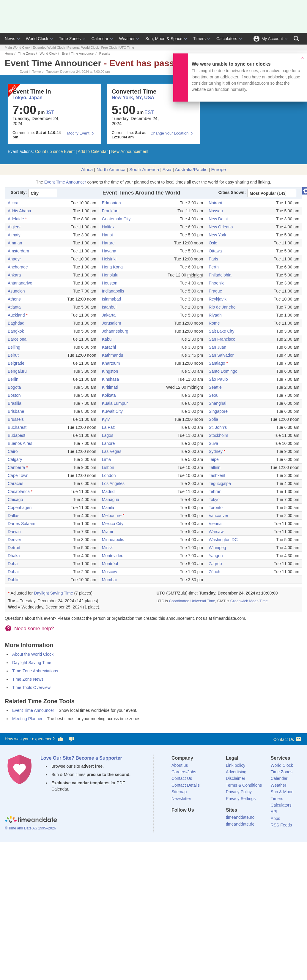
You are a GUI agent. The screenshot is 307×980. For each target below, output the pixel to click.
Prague (215, 291)
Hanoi (107, 235)
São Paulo (218, 379)
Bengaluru (17, 371)
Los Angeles (113, 483)
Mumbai (109, 580)
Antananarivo (20, 283)
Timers (199, 39)
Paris (213, 259)
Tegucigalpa (220, 483)
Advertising (236, 772)
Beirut (13, 355)
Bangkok (16, 331)
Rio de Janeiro (222, 307)
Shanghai (217, 403)
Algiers (14, 227)
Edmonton (111, 203)
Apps (275, 818)
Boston (14, 395)
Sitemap (179, 792)
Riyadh (215, 315)
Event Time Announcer (78, 53)
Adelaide (16, 219)
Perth (214, 267)
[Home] (31, 820)
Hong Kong (112, 267)
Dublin (14, 580)
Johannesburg (115, 331)
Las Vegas (112, 451)
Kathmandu (113, 355)
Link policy (236, 765)
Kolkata (109, 395)
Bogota (14, 387)
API (274, 812)
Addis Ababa (19, 211)
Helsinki (109, 259)
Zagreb (215, 564)
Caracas (15, 483)
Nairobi (215, 203)
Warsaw (216, 532)
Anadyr (14, 259)
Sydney (216, 451)
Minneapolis (113, 540)
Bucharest (17, 427)
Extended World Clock (49, 48)
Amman (15, 243)
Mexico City (113, 524)
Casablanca (19, 491)
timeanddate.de (240, 824)
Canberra (16, 467)
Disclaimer (236, 778)
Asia (167, 169)
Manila (108, 508)
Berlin (13, 379)
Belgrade (16, 363)
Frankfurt (110, 211)
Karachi (109, 347)
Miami (107, 532)
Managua (111, 500)
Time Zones (70, 39)
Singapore (218, 411)
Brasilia (15, 403)
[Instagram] (206, 821)
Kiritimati (110, 387)
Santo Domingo (223, 371)
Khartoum (111, 363)
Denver (14, 540)
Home (9, 53)
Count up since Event (55, 151)
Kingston (110, 371)
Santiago (217, 363)
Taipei (214, 459)
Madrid (108, 491)
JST (50, 112)
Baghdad (16, 323)
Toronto (216, 508)
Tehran (215, 491)
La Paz (108, 427)
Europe (218, 169)
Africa (87, 169)
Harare (108, 243)
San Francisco (222, 339)
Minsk (107, 548)
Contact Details (186, 785)
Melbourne (112, 516)
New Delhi (218, 219)
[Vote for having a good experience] (61, 739)
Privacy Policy (239, 792)
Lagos (108, 435)
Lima (106, 459)
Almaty (14, 235)
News (10, 39)
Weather (127, 39)
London (109, 475)
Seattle (215, 387)
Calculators (227, 39)
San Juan (217, 347)
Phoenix (216, 283)
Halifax (108, 227)
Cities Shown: (232, 192)
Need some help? (34, 629)
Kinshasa (111, 379)
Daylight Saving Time (53, 593)
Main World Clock (18, 48)
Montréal (110, 564)
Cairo (13, 451)
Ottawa (215, 251)
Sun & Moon (282, 792)
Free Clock (109, 48)
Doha (13, 564)
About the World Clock (33, 654)
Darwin (14, 532)
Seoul (214, 395)
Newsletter (181, 799)
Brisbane (16, 411)
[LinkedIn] (196, 821)
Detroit (14, 548)
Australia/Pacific (191, 169)
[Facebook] (176, 821)
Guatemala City (116, 219)
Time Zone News (28, 679)
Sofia (213, 419)
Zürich (214, 572)
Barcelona (17, 339)
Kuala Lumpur (115, 403)
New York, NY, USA (133, 98)
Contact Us (288, 739)
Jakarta (109, 315)
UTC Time (127, 48)
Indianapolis (113, 291)
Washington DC (223, 540)
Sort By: (19, 192)
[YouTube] (216, 821)
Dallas (14, 516)
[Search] (296, 39)
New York (217, 235)
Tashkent (217, 475)
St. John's (218, 427)
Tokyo (214, 500)
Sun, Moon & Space (164, 39)
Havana (109, 251)
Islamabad (112, 299)
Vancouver (218, 516)
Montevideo (113, 556)
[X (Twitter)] (186, 821)
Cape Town (18, 475)
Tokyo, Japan (27, 98)
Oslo (213, 243)
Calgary (15, 459)
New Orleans (221, 227)
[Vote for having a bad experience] (71, 739)
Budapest (16, 435)
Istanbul (109, 307)
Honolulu (110, 275)
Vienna (215, 524)
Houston (110, 283)
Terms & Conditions (244, 785)
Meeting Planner (27, 719)
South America (144, 169)
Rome (214, 323)
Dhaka (14, 556)
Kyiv (106, 419)
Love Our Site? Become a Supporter (81, 758)
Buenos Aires (20, 443)
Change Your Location (169, 133)
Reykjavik (218, 299)
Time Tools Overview (31, 687)
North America (111, 169)
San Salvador (221, 355)
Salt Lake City (221, 331)
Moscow (110, 572)
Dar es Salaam (22, 524)
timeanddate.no (240, 817)
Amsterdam (18, 251)
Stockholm (218, 435)
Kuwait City (112, 411)
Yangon (216, 556)
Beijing (14, 347)
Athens (14, 299)
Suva (213, 443)
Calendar (100, 39)
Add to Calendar (93, 151)
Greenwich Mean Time (249, 601)
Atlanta (14, 307)
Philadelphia (220, 275)
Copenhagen (20, 508)
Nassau (216, 211)
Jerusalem (112, 323)
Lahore (108, 443)
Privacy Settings (241, 799)
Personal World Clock (83, 48)
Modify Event (78, 133)
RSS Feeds (281, 825)
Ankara (14, 275)
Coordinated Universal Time (192, 601)
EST (149, 112)
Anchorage (18, 267)
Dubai (13, 572)
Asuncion (16, 291)
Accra (13, 203)
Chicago (15, 500)
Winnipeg (217, 548)
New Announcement (130, 151)
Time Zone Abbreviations (35, 671)
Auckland (16, 315)
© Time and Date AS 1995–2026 (30, 828)
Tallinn (215, 467)
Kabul (107, 339)
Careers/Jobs (184, 772)
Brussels (16, 419)
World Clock (37, 39)
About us (180, 765)
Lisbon (108, 467)
